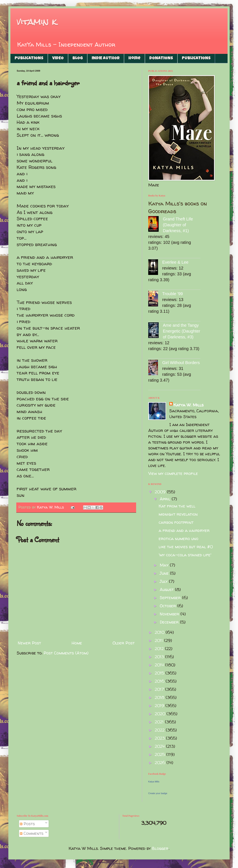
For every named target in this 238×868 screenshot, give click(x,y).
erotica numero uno (178, 538)
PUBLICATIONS (29, 58)
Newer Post (29, 643)
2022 (160, 730)
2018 (160, 697)
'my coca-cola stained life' (185, 555)
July (164, 581)
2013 (160, 657)
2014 (160, 665)
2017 (160, 689)
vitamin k (37, 22)
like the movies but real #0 (186, 547)
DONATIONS (161, 58)
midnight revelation (178, 514)
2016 (160, 681)
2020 (161, 714)
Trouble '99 (173, 294)
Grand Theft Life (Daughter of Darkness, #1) (178, 225)
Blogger (160, 848)
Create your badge (158, 793)
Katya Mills (154, 782)
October (168, 606)
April (166, 499)
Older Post (124, 643)
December (170, 622)
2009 (161, 492)
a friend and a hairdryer (184, 530)
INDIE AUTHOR (106, 58)
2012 (160, 648)
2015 (160, 673)
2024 (160, 746)
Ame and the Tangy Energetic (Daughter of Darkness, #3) (182, 331)
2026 (161, 762)
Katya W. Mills (189, 405)
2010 (160, 632)
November (170, 614)
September (171, 598)
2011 (159, 640)
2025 (160, 754)
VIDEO (58, 58)
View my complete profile (173, 473)
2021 (160, 722)
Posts (27, 824)
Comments (32, 833)
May (165, 565)
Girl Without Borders (181, 363)
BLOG (78, 58)
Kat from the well (177, 506)
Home (134, 58)
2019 (160, 705)
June (165, 573)
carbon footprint (176, 522)
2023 (160, 738)
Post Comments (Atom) (66, 653)
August (167, 589)
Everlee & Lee (175, 262)
